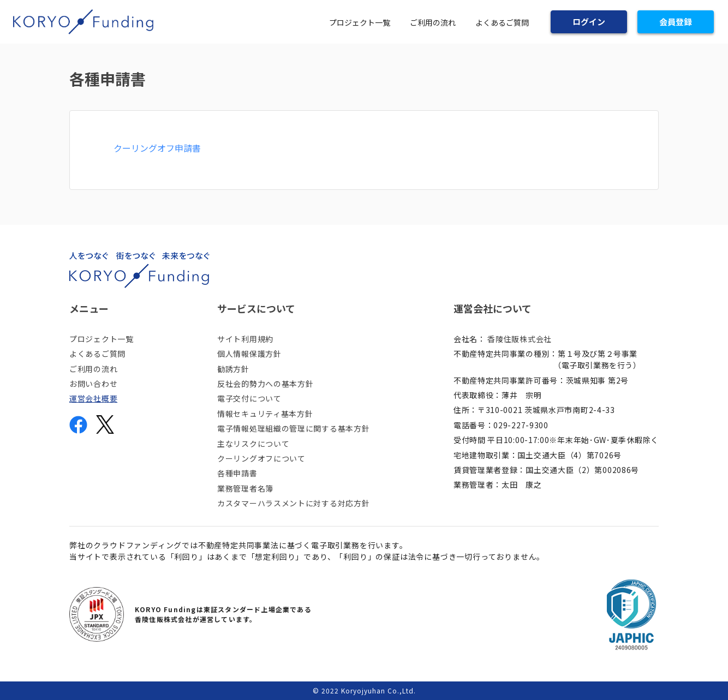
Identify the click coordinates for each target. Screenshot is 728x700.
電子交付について (249, 398)
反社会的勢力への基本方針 (265, 384)
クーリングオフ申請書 (157, 148)
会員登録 (676, 22)
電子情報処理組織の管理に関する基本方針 (293, 428)
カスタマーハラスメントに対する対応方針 (293, 503)
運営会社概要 (93, 398)
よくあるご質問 (502, 22)
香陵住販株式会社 (520, 339)
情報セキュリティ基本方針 (265, 414)
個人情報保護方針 (249, 354)
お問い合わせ (93, 384)
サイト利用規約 (245, 339)
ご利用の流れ (433, 22)
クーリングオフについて (261, 458)
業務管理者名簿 (245, 488)
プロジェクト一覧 (360, 22)
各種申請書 (237, 473)
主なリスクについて (253, 444)
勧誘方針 (233, 369)
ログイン (589, 22)
